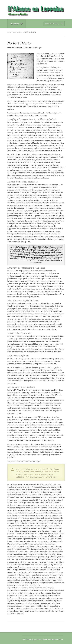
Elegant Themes (36, 639)
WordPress (60, 639)
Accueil (10, 32)
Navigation (17, 24)
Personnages (19, 32)
